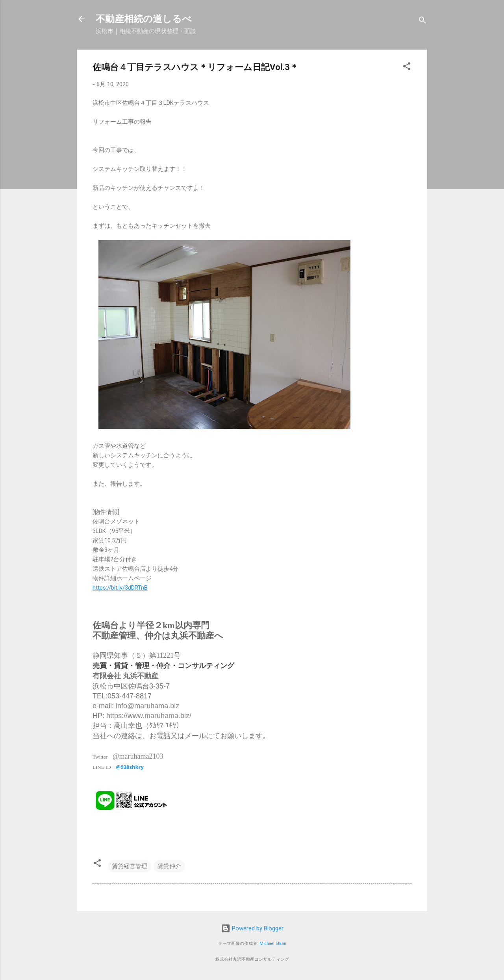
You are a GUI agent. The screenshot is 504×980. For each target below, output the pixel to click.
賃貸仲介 (169, 866)
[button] (407, 68)
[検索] (422, 21)
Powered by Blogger (252, 928)
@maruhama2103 (138, 756)
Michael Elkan (273, 944)
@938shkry (130, 767)
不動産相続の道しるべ (144, 19)
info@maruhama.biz (147, 706)
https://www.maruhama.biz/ (149, 716)
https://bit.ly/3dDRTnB (120, 588)
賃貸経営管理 (130, 866)
